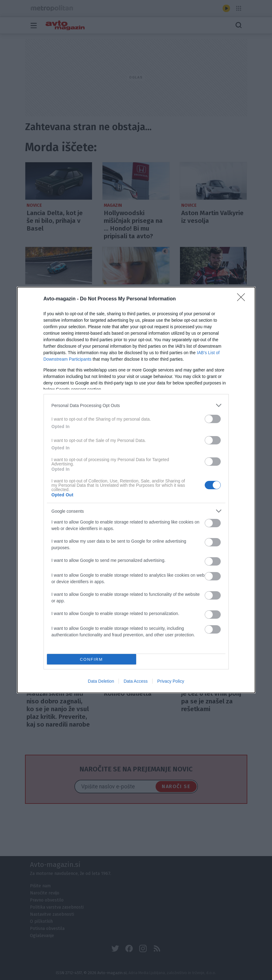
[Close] (243, 299)
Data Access (136, 681)
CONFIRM (92, 659)
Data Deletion (101, 681)
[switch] (213, 419)
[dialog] (136, 490)
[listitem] (136, 405)
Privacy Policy (171, 681)
